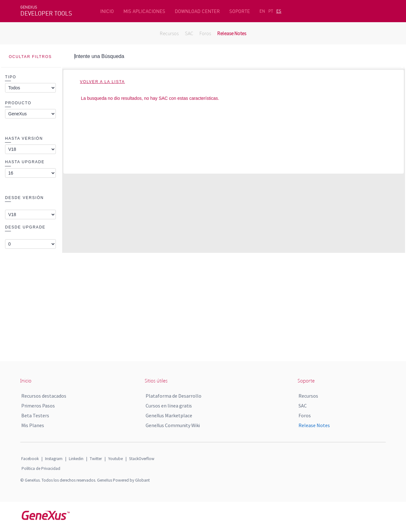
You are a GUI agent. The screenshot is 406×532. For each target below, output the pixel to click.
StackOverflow (142, 459)
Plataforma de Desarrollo (174, 396)
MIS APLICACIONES (144, 11)
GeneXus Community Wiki (173, 425)
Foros (205, 33)
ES (279, 11)
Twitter (96, 459)
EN (262, 11)
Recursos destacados (44, 396)
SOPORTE (240, 11)
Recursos (169, 33)
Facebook (30, 459)
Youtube (115, 459)
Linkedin (76, 459)
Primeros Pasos (38, 406)
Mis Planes (33, 425)
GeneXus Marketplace (169, 415)
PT (271, 11)
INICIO (107, 11)
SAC (189, 33)
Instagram (54, 459)
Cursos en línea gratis (169, 406)
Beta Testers (35, 415)
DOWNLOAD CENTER (197, 11)
